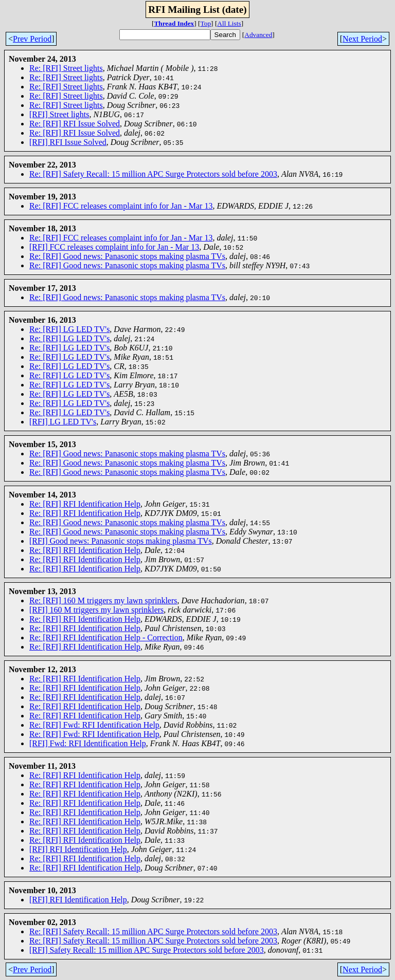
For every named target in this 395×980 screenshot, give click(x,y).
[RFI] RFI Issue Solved (68, 142)
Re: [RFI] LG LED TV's (69, 329)
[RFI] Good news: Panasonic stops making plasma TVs (121, 541)
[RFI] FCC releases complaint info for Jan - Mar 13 (114, 247)
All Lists (229, 23)
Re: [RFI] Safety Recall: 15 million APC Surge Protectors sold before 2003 (153, 174)
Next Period (362, 39)
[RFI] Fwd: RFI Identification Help (88, 743)
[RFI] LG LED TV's (63, 422)
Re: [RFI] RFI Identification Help (85, 504)
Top (206, 23)
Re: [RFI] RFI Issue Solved (75, 124)
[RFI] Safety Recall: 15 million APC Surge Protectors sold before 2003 (147, 950)
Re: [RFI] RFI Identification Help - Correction (106, 637)
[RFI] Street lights (59, 114)
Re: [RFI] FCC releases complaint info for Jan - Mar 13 (121, 206)
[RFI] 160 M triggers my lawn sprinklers (96, 610)
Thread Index (174, 23)
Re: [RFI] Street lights (66, 68)
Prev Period (32, 39)
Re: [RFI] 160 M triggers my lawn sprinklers (103, 600)
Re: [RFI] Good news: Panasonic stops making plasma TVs (127, 256)
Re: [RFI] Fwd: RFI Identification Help (94, 725)
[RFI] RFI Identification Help (78, 849)
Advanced (258, 35)
